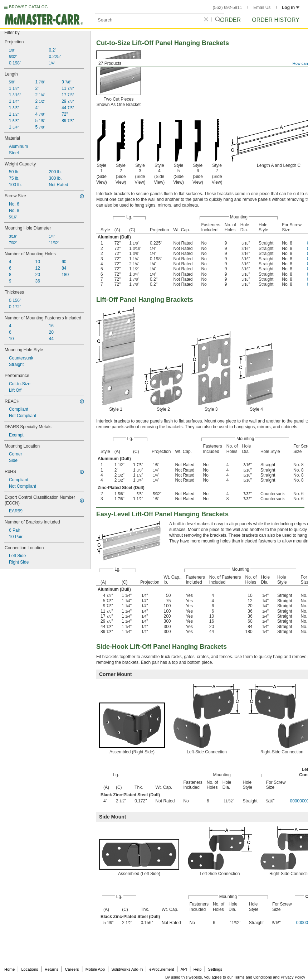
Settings (215, 969)
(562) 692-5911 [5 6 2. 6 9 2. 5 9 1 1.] (228, 8)
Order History (276, 20)
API (184, 969)
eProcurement (162, 969)
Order (230, 20)
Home (9, 969)
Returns (52, 969)
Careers (72, 969)
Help (198, 969)
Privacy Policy (293, 977)
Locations (30, 969)
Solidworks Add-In (127, 969)
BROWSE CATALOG (28, 7)
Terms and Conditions (253, 977)
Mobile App (95, 969)
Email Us (262, 8)
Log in (291, 8)
